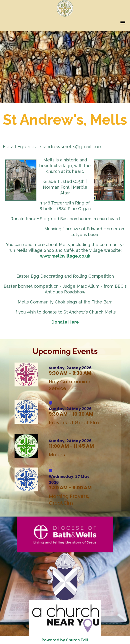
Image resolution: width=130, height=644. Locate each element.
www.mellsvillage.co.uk (65, 256)
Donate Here (65, 322)
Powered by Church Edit (65, 640)
